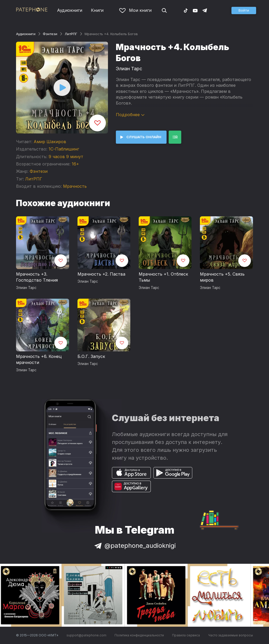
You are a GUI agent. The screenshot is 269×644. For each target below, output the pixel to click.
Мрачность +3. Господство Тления (37, 277)
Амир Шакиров (50, 142)
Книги (97, 10)
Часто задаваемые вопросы (231, 635)
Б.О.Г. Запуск (91, 356)
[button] (244, 10)
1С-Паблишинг (64, 149)
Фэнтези (50, 34)
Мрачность (75, 186)
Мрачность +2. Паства (101, 274)
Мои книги (135, 10)
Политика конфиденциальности (139, 635)
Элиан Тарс (129, 69)
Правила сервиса (186, 635)
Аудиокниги (70, 10)
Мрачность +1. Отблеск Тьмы (163, 277)
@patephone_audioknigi (134, 546)
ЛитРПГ (71, 34)
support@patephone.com (86, 635)
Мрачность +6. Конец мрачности (39, 359)
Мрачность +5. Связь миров (222, 277)
